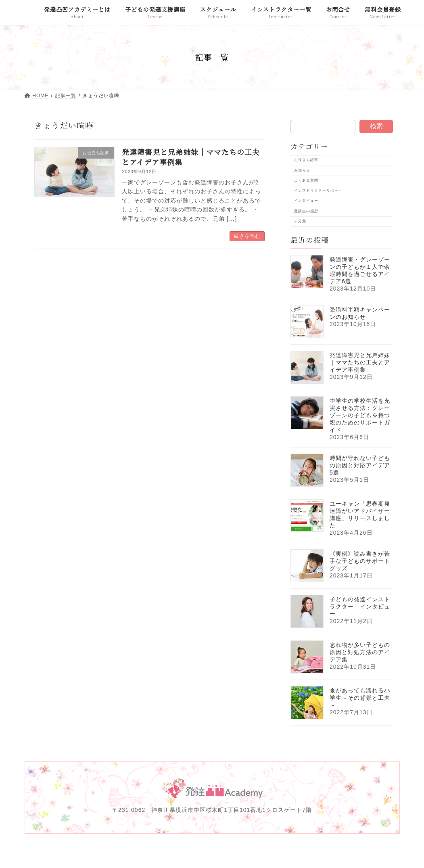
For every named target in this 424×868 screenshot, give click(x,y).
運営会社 (137, 849)
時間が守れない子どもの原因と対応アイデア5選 (360, 465)
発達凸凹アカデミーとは (81, 849)
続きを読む (247, 236)
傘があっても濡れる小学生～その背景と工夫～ (360, 698)
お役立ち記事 (306, 160)
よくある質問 (306, 180)
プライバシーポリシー (228, 849)
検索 (376, 126)
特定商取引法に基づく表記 (303, 849)
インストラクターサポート (318, 190)
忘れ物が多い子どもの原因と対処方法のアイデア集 (360, 652)
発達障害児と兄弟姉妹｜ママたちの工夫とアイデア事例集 (191, 157)
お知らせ (302, 170)
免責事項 (175, 849)
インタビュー (306, 201)
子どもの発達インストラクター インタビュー (360, 607)
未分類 (300, 221)
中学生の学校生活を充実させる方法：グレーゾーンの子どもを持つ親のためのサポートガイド (360, 415)
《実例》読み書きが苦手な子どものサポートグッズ (360, 561)
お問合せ (361, 849)
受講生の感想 (306, 211)
